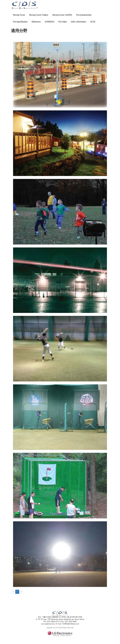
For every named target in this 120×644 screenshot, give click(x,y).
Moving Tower (19, 15)
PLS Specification (20, 22)
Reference (36, 22)
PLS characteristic (84, 15)
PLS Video (63, 22)
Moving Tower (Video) (39, 15)
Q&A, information (79, 22)
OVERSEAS (49, 22)
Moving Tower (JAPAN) (62, 15)
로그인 (93, 22)
